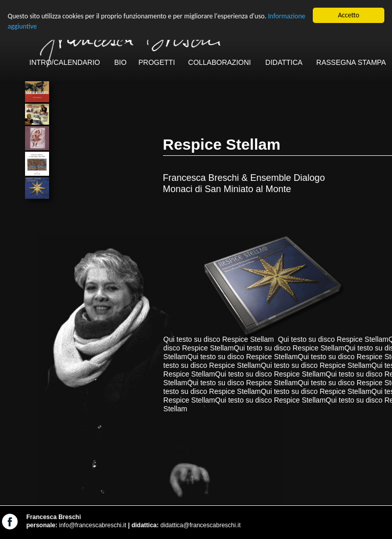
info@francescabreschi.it (93, 525)
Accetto (349, 15)
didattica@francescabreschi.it (201, 525)
